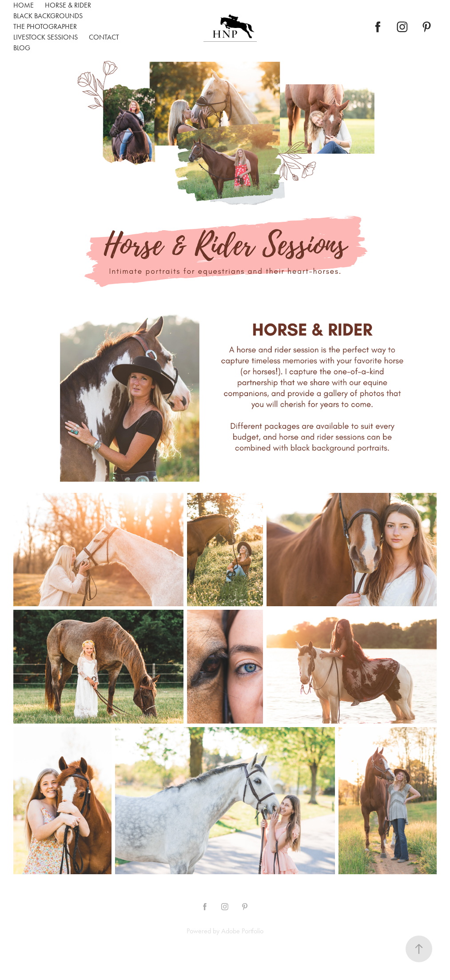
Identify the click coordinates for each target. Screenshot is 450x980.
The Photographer (45, 26)
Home (24, 5)
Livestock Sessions (46, 37)
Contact (104, 37)
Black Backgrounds (48, 16)
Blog (22, 48)
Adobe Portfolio (242, 931)
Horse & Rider (68, 5)
